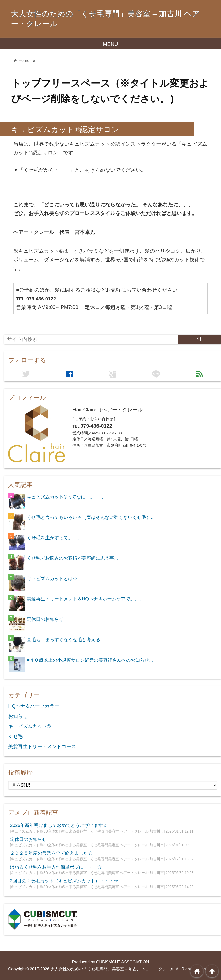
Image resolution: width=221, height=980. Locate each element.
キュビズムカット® (29, 726)
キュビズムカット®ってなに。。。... (65, 497)
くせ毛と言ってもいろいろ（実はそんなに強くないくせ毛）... (91, 517)
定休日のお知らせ (45, 619)
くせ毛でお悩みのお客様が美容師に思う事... (72, 558)
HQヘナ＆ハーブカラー (34, 706)
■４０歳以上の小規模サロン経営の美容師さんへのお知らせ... (90, 660)
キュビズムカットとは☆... (54, 579)
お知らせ (18, 716)
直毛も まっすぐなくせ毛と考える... (65, 640)
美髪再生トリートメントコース (42, 747)
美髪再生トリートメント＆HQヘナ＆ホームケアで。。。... (87, 599)
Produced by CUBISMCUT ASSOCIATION (111, 962)
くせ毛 (15, 736)
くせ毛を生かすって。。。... (56, 538)
